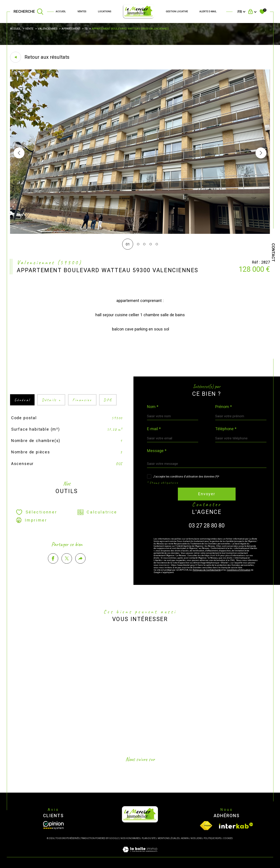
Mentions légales (168, 838)
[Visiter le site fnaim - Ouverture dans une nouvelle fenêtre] (206, 826)
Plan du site (149, 838)
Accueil (61, 11)
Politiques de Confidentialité (207, 570)
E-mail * (154, 429)
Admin (185, 838)
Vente (29, 29)
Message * (157, 451)
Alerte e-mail (208, 11)
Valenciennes (48, 29)
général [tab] (22, 408)
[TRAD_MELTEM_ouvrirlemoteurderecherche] (29, 12)
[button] (261, 153)
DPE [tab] (108, 408)
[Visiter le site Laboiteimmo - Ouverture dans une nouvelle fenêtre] (140, 854)
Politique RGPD (212, 838)
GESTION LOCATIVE (177, 11)
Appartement (71, 29)
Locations (105, 11)
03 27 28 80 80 (207, 525)
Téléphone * (226, 429)
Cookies (228, 838)
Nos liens (196, 838)
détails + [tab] (51, 408)
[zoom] (140, 233)
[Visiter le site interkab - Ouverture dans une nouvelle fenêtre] (236, 826)
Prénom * (224, 407)
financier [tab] (82, 408)
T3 (86, 29)
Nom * (153, 407)
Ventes (82, 11)
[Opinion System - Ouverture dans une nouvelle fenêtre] (53, 825)
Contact (273, 252)
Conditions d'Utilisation (239, 570)
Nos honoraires (130, 838)
